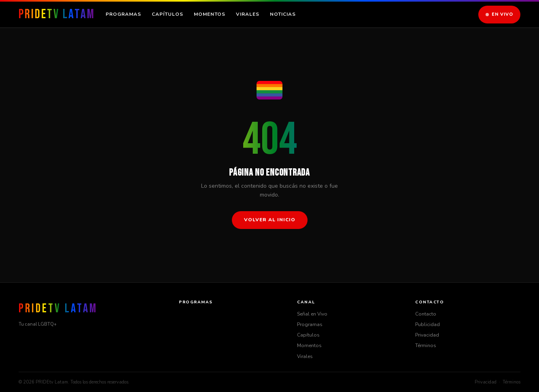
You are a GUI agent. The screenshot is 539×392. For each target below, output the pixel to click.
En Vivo (499, 14)
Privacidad (427, 335)
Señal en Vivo (312, 314)
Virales (248, 14)
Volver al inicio (270, 220)
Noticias (283, 14)
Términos (426, 345)
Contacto (426, 314)
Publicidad (428, 324)
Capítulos (168, 14)
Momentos (210, 14)
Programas (123, 14)
